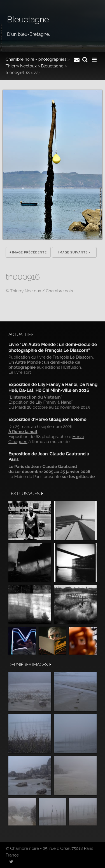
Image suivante (74, 252)
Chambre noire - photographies (36, 59)
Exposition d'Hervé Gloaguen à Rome (47, 419)
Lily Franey (46, 402)
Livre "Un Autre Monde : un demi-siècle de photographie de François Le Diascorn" (53, 347)
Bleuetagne (52, 66)
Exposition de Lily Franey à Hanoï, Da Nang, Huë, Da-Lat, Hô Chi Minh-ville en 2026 (53, 387)
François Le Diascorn (73, 357)
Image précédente (28, 252)
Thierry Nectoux (21, 66)
